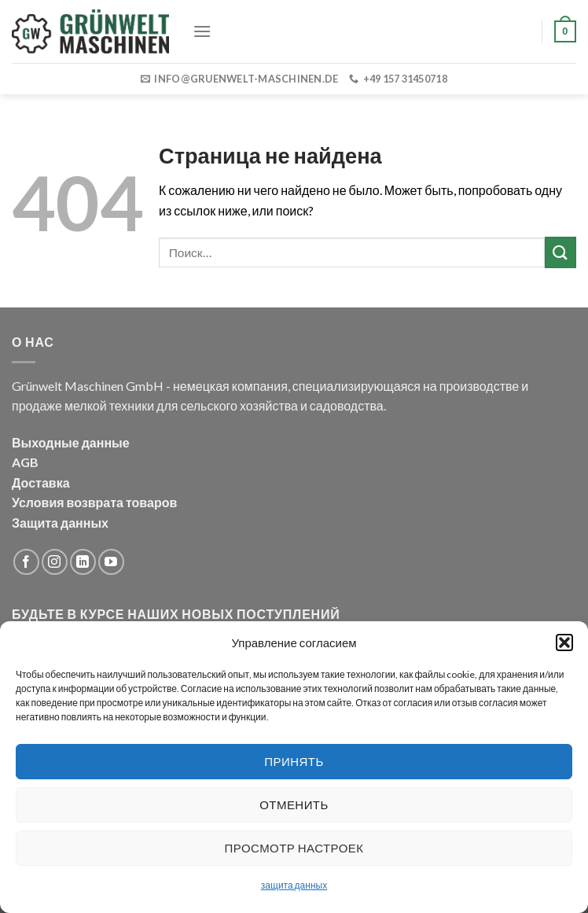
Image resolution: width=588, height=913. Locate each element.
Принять (294, 761)
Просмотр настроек (294, 848)
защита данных (294, 885)
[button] (564, 642)
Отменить (294, 804)
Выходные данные (71, 442)
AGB (25, 462)
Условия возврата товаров (94, 502)
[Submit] (560, 252)
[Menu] (202, 31)
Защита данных (60, 523)
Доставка (41, 482)
